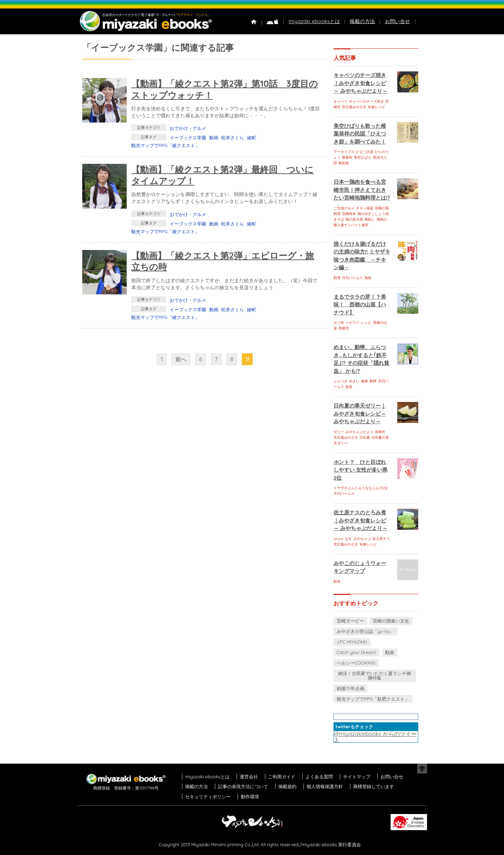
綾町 (252, 138)
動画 (214, 138)
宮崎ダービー (350, 621)
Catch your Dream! (356, 652)
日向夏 (365, 437)
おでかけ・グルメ (188, 128)
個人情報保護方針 (325, 786)
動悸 (373, 381)
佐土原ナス (381, 539)
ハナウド (352, 323)
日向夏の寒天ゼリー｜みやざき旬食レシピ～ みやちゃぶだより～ (360, 413)
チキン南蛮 (365, 208)
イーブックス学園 (188, 138)
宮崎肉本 (349, 214)
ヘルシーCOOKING (356, 663)
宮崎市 (380, 432)
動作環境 (250, 797)
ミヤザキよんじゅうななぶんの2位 (361, 488)
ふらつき (341, 381)
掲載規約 (287, 786)
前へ (181, 359)
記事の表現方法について (243, 786)
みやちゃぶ (362, 539)
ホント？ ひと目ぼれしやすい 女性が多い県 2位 (360, 470)
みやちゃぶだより (359, 432)
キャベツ (341, 101)
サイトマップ (357, 777)
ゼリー (339, 432)
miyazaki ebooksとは (314, 21)
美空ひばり (363, 157)
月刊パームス (352, 278)
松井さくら (233, 138)
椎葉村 (347, 157)
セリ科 (339, 323)
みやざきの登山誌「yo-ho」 (366, 631)
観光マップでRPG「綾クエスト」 (165, 145)
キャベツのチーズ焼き (366, 101)
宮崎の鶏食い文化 (391, 621)
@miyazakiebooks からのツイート (375, 737)
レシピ (366, 323)
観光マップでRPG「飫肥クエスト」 (373, 699)
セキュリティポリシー (208, 797)
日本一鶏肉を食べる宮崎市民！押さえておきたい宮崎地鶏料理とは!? (362, 190)
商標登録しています (374, 786)
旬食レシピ (377, 107)
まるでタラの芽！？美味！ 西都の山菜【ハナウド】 (360, 305)
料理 (337, 278)
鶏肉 (368, 278)
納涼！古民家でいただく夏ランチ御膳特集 (374, 676)
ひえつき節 (365, 152)
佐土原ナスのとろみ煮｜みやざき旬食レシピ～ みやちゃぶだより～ (360, 520)
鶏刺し (370, 219)
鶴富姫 (344, 163)
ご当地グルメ (344, 208)
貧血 (349, 387)
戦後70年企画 (351, 688)
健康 (364, 381)
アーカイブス (344, 152)
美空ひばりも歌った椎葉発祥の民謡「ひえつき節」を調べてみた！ (360, 134)
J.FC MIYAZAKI (352, 642)
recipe (338, 539)
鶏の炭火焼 (354, 219)
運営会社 (249, 777)
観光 (337, 581)
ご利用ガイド (282, 777)
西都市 (344, 328)
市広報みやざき (354, 107)
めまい (354, 381)
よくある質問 (319, 777)
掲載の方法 (362, 21)
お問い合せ (398, 21)
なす (348, 539)
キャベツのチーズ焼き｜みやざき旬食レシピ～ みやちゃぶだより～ (360, 83)
